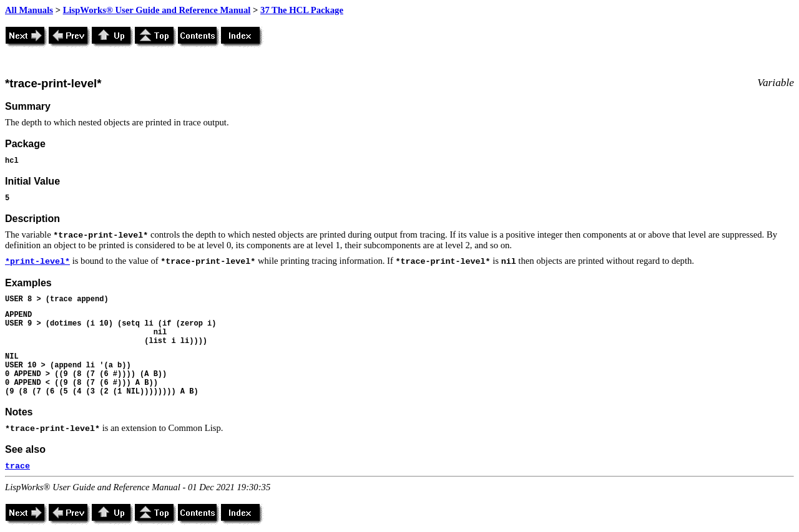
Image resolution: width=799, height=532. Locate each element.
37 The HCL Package (302, 10)
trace (17, 466)
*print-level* (37, 262)
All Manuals (29, 10)
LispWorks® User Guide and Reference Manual (157, 10)
